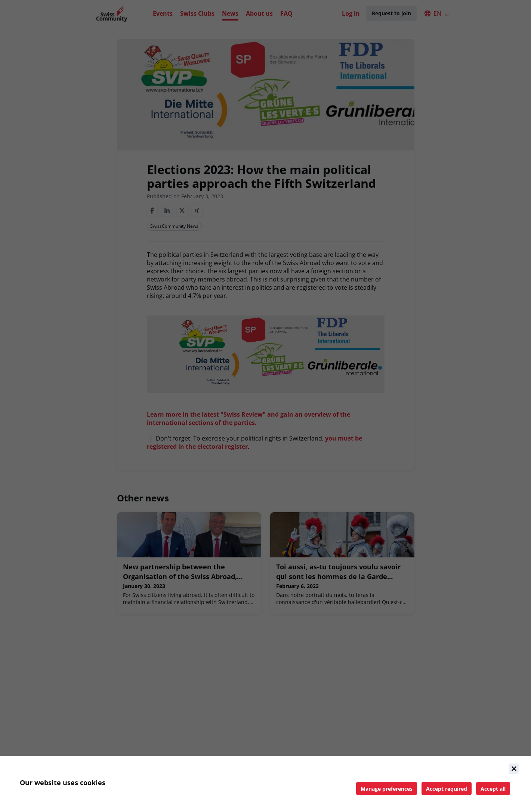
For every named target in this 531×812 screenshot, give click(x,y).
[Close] (514, 769)
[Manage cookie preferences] (387, 788)
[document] (265, 784)
